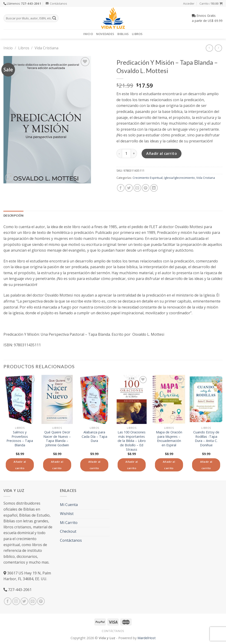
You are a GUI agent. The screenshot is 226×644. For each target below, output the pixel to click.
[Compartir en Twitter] (129, 188)
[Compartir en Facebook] (121, 188)
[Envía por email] (137, 188)
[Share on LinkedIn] (154, 188)
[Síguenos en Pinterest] (41, 601)
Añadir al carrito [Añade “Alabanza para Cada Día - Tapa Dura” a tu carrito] (94, 465)
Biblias (123, 34)
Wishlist (67, 514)
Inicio (88, 34)
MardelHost (147, 638)
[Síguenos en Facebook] (8, 601)
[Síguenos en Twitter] (24, 601)
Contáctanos (56, 3)
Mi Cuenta (69, 505)
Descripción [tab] (13, 215)
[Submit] (54, 18)
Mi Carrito (69, 523)
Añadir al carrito (162, 153)
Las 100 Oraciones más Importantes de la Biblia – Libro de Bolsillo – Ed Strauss (132, 441)
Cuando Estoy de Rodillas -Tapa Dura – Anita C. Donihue (206, 439)
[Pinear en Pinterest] (146, 188)
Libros (137, 34)
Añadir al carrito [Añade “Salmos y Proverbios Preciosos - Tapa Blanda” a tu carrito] (20, 465)
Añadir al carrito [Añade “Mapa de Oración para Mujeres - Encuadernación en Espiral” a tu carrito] (169, 465)
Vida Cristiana (46, 48)
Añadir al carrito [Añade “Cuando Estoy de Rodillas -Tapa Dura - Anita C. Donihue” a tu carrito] (206, 465)
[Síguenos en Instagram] (16, 601)
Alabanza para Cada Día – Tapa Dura (94, 437)
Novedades (105, 34)
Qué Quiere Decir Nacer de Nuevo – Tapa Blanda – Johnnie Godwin (57, 439)
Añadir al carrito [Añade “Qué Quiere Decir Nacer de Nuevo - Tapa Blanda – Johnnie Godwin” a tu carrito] (57, 465)
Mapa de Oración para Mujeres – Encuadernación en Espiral (169, 439)
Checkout (68, 531)
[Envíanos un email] (33, 601)
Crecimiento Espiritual (148, 178)
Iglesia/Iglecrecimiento (179, 178)
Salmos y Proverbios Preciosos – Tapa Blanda (20, 439)
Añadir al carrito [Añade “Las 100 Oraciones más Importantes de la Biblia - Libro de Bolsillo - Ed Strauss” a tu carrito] (132, 465)
